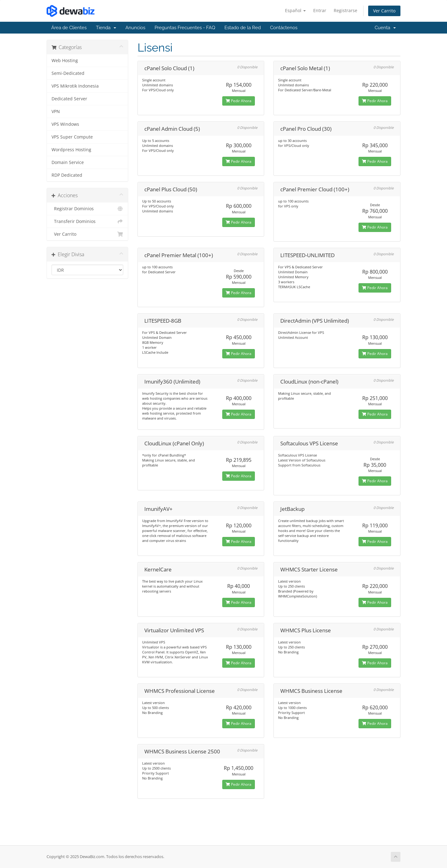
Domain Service (68, 162)
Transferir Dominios (87, 221)
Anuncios (135, 28)
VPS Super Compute (72, 137)
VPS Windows (65, 124)
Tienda (106, 28)
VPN (56, 111)
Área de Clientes (69, 28)
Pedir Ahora (239, 101)
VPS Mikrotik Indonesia (75, 86)
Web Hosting (65, 61)
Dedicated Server (69, 99)
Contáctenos (284, 28)
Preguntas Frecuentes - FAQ (185, 28)
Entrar (320, 10)
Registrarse (345, 10)
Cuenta (385, 28)
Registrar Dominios (87, 209)
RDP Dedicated (67, 175)
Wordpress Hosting (71, 150)
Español (295, 10)
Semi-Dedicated (68, 73)
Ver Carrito (384, 11)
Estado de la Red (243, 28)
